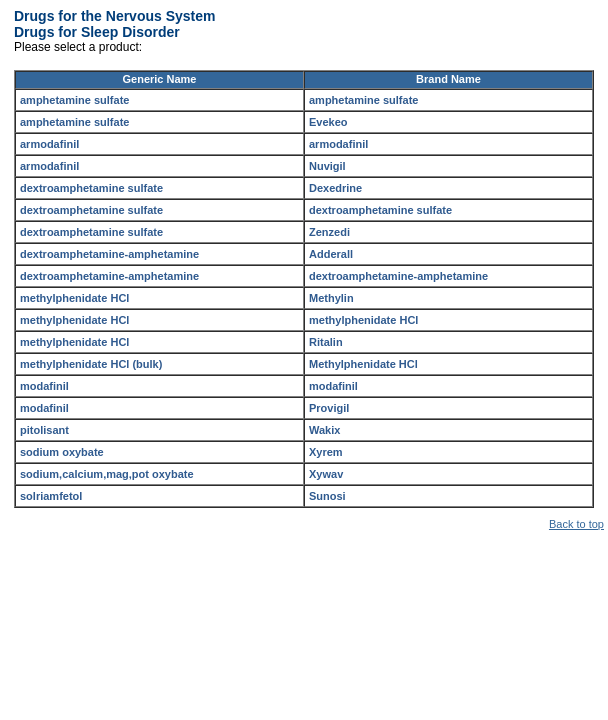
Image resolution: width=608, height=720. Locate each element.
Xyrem (326, 452)
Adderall (331, 254)
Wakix (324, 430)
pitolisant (44, 430)
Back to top (576, 524)
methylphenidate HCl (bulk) (91, 364)
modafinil (44, 386)
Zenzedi (329, 232)
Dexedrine (335, 188)
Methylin (331, 298)
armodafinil (49, 144)
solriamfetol (51, 496)
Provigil (329, 408)
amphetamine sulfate (74, 100)
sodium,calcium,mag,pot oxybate (107, 474)
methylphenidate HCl (74, 298)
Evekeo (328, 122)
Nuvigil (327, 166)
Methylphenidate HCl (363, 364)
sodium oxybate (62, 452)
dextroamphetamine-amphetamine (109, 254)
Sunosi (327, 496)
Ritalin (326, 342)
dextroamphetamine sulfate (91, 188)
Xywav (326, 474)
